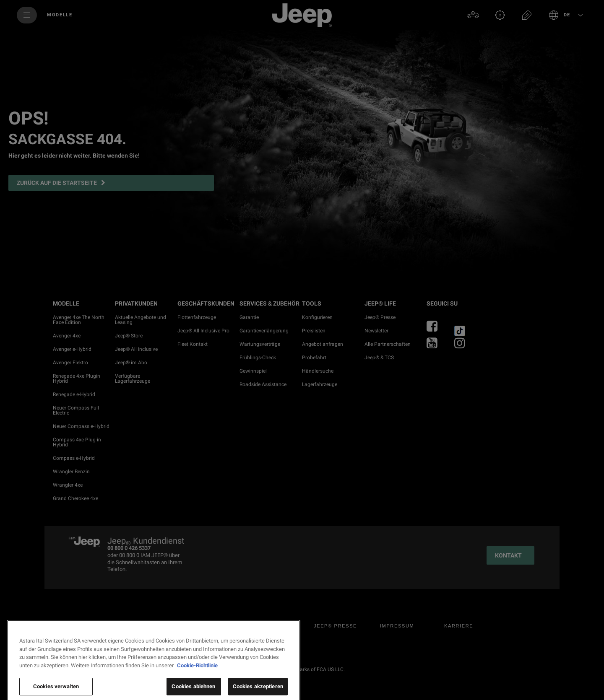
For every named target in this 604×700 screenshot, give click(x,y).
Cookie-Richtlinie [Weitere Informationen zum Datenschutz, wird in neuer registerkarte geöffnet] (197, 688)
